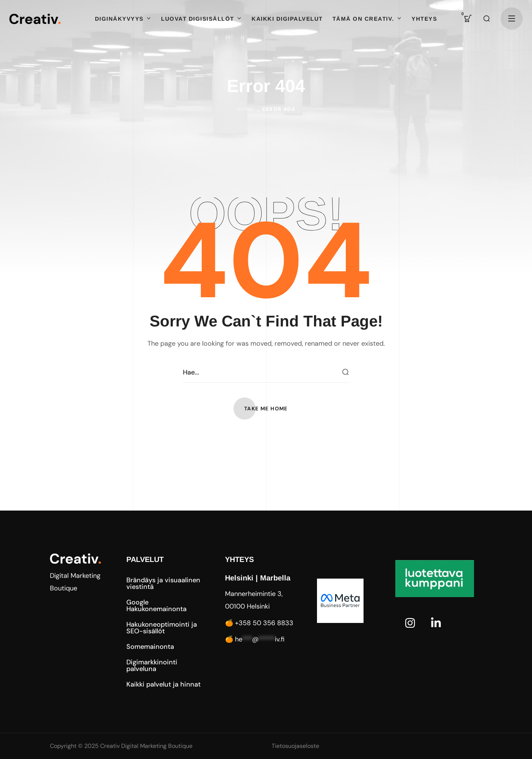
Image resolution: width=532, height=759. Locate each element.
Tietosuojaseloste (295, 746)
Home (245, 109)
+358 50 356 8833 (264, 623)
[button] (468, 18)
